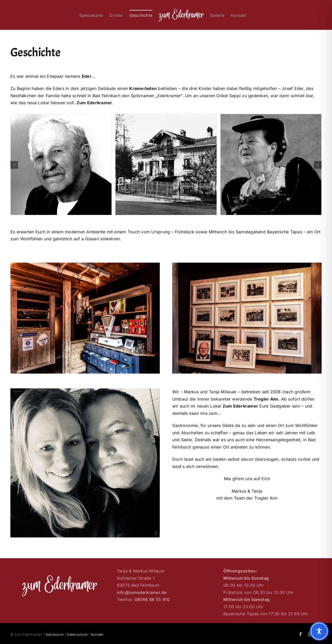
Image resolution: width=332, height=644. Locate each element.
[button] (14, 165)
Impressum (55, 634)
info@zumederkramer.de (142, 592)
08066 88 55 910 (152, 599)
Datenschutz (77, 634)
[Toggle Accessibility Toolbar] (319, 631)
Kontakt (97, 634)
